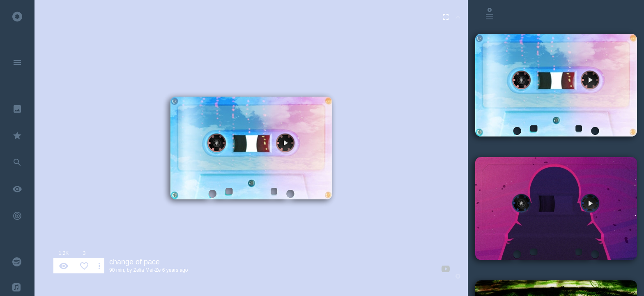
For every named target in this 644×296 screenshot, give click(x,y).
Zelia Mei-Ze (147, 270)
